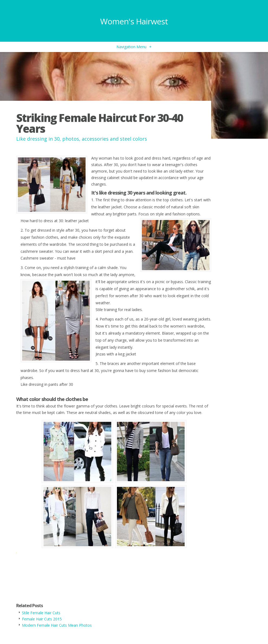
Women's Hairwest (134, 21)
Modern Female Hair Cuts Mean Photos (57, 625)
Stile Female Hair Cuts (41, 613)
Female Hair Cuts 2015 (42, 619)
